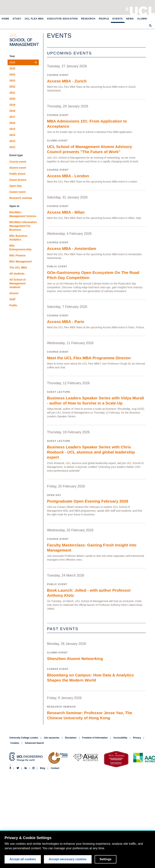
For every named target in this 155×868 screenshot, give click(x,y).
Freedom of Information (95, 738)
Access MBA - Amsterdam (72, 252)
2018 (12, 111)
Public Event (17, 174)
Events (118, 19)
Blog (43, 768)
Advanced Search (34, 743)
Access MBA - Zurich (67, 81)
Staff (12, 299)
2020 (12, 99)
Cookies (15, 743)
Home (5, 19)
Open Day (16, 186)
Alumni (142, 19)
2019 (12, 105)
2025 (12, 68)
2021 (12, 93)
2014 (12, 135)
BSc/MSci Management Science (23, 214)
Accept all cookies (23, 860)
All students (17, 274)
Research (88, 19)
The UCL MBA (18, 268)
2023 (12, 81)
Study (17, 19)
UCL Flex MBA (34, 19)
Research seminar (21, 198)
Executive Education (63, 19)
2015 (12, 129)
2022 (12, 87)
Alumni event (18, 168)
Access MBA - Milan (66, 215)
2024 (12, 74)
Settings (106, 860)
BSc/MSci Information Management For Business (23, 226)
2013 (12, 141)
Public (13, 305)
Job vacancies (52, 738)
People (104, 19)
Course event (18, 162)
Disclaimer (71, 738)
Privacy (137, 738)
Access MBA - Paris (65, 328)
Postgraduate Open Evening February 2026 (88, 513)
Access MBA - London (68, 178)
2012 (12, 147)
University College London (142, 10)
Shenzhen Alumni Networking (75, 674)
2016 (12, 123)
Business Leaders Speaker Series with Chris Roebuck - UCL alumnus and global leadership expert (91, 462)
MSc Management (21, 261)
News (130, 19)
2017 (12, 117)
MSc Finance (18, 255)
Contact (55, 768)
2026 (23, 62)
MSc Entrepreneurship (21, 247)
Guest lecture (18, 180)
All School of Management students (18, 283)
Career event (18, 192)
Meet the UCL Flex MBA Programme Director (89, 365)
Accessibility (120, 738)
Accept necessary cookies (68, 860)
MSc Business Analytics (18, 238)
